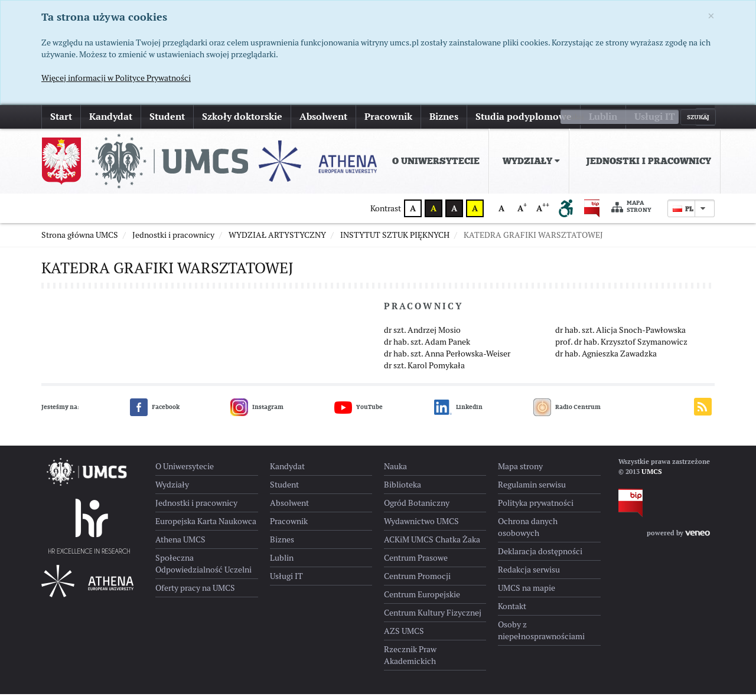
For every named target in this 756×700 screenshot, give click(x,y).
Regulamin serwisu (532, 490)
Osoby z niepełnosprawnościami (541, 636)
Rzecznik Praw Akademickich (410, 661)
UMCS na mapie (527, 594)
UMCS (652, 477)
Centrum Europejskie (422, 600)
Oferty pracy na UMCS (195, 594)
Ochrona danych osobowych (528, 533)
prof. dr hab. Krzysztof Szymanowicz (621, 348)
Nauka (395, 472)
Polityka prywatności (536, 509)
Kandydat (111, 117)
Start (61, 117)
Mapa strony (631, 207)
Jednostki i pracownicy (649, 161)
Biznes (444, 117)
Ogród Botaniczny (417, 509)
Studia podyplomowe (524, 117)
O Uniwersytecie (436, 161)
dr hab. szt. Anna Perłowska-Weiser (447, 359)
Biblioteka (403, 490)
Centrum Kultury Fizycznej (433, 619)
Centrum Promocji (417, 582)
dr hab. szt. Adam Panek (427, 348)
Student (167, 117)
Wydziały (531, 161)
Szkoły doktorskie (242, 117)
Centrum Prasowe (416, 564)
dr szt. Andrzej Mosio (422, 336)
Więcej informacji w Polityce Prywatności (116, 78)
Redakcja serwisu (529, 575)
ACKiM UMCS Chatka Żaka (432, 545)
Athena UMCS (180, 545)
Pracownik (388, 117)
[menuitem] (434, 161)
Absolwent (323, 117)
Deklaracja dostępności (540, 557)
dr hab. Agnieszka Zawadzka (606, 359)
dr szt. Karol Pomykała (424, 371)
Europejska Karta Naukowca (206, 527)
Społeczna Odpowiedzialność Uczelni (203, 570)
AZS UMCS (404, 637)
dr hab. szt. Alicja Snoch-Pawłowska (620, 336)
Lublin (603, 117)
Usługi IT (655, 117)
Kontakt (512, 612)
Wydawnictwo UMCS (421, 527)
